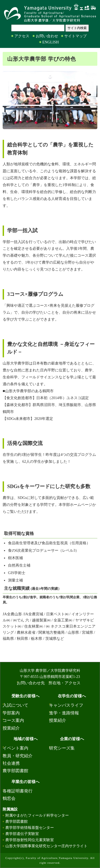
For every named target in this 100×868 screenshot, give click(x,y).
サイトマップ (75, 36)
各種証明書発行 (18, 791)
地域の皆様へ (26, 739)
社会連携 (11, 763)
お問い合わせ (47, 36)
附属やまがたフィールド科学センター (37, 815)
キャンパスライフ (66, 705)
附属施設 (10, 809)
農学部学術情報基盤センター (30, 828)
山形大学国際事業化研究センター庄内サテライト (46, 846)
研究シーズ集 (62, 748)
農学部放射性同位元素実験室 (30, 840)
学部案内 (11, 713)
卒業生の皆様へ (25, 782)
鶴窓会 (9, 798)
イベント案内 (15, 748)
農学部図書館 (15, 771)
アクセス (22, 36)
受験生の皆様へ (25, 696)
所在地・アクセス (65, 683)
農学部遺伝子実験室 (22, 834)
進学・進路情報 (64, 713)
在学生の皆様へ (72, 696)
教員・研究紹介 (18, 756)
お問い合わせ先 (31, 683)
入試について (15, 705)
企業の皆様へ (72, 739)
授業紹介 (11, 728)
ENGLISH (51, 42)
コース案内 (13, 720)
